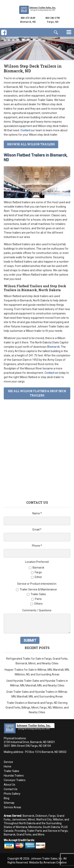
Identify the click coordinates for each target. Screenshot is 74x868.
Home (7, 766)
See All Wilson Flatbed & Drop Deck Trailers (37, 393)
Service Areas (12, 807)
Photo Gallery (12, 794)
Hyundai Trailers (14, 776)
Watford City (44, 820)
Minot (31, 820)
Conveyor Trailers (15, 780)
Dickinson (41, 816)
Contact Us (11, 789)
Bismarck (29, 816)
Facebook (4, 36)
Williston (58, 820)
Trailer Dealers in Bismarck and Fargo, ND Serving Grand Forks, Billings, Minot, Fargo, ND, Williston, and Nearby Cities (37, 708)
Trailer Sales (11, 771)
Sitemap (9, 803)
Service (8, 762)
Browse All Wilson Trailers (31, 144)
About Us (9, 785)
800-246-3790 (53, 18)
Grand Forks (24, 834)
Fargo (52, 816)
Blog (7, 798)
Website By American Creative (48, 862)
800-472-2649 (28, 18)
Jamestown (19, 820)
